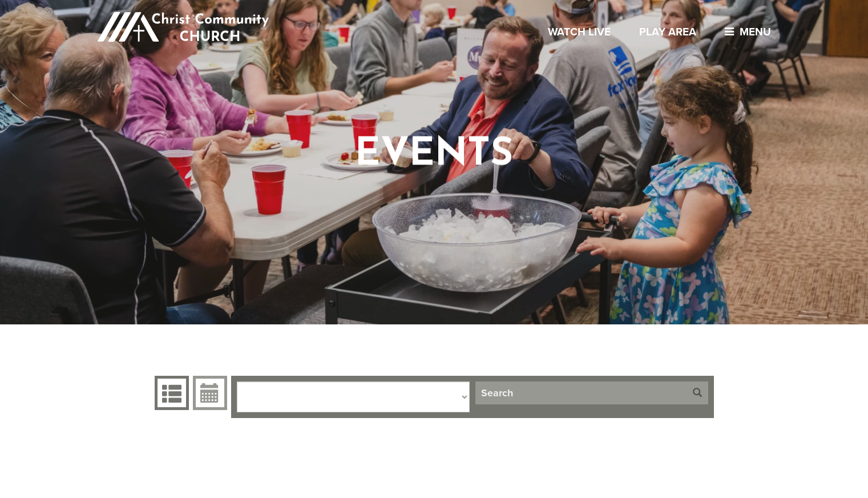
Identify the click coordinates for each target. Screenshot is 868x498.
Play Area (668, 32)
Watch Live (579, 32)
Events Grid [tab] (170, 393)
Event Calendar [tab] (209, 393)
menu (745, 32)
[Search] (581, 393)
